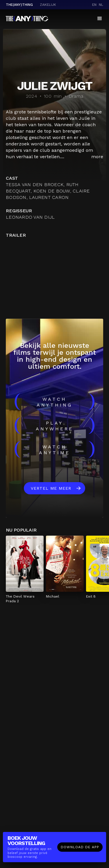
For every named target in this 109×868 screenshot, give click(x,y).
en (94, 5)
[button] (100, 19)
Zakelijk (48, 5)
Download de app (80, 847)
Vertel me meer (51, 488)
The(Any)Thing (19, 5)
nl (101, 5)
